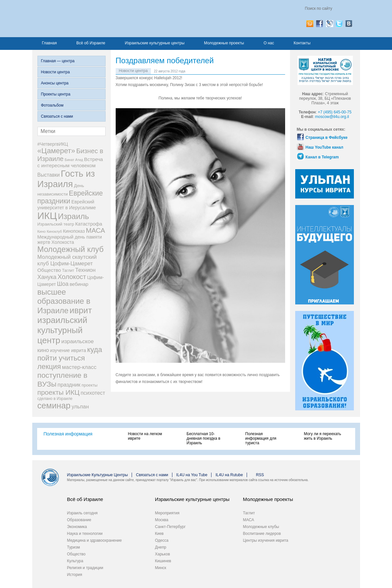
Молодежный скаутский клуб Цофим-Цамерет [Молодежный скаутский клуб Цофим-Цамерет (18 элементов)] (67, 260)
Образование (79, 520)
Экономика (77, 527)
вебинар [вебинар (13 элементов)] (79, 284)
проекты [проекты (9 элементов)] (89, 385)
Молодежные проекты (224, 43)
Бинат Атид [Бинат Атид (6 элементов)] (74, 160)
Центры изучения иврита (266, 540)
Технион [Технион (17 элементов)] (85, 270)
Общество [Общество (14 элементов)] (49, 270)
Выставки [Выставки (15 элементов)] (49, 175)
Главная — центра (58, 61)
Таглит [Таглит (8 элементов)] (68, 271)
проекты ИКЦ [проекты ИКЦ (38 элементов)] (59, 392)
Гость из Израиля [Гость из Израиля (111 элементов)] (66, 179)
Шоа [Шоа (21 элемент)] (63, 284)
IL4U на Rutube (229, 475)
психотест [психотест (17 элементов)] (93, 393)
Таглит (249, 513)
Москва (162, 520)
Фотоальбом (52, 105)
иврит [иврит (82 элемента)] (81, 310)
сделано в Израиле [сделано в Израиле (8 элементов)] (55, 399)
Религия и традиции (85, 568)
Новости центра (56, 72)
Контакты (302, 43)
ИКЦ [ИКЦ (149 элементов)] (47, 216)
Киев (160, 534)
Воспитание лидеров (262, 534)
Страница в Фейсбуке (327, 138)
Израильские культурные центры (155, 43)
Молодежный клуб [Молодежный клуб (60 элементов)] (71, 249)
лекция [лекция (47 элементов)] (49, 367)
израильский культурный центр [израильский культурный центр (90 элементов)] (62, 330)
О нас (269, 43)
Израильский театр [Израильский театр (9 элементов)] (56, 224)
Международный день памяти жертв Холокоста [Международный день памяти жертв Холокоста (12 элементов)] (70, 240)
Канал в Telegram (322, 157)
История (75, 575)
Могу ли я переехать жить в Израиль (323, 436)
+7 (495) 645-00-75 (335, 112)
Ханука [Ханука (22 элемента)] (47, 277)
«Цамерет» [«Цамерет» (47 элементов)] (56, 151)
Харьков (163, 554)
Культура (75, 561)
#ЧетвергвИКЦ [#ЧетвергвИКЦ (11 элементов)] (53, 144)
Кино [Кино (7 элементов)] (42, 231)
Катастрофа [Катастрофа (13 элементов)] (89, 224)
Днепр (161, 547)
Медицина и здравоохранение (94, 540)
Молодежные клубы (261, 527)
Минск (161, 568)
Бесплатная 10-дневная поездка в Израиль (204, 438)
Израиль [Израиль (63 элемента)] (73, 216)
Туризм (74, 547)
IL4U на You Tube (192, 475)
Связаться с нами (57, 116)
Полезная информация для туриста (261, 438)
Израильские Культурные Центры (98, 475)
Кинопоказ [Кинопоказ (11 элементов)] (74, 231)
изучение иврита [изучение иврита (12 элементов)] (68, 350)
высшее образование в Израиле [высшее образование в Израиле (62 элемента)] (64, 301)
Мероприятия (167, 513)
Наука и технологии (85, 534)
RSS (260, 475)
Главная (50, 43)
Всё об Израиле (91, 43)
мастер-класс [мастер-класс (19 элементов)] (79, 367)
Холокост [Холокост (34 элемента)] (72, 277)
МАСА (249, 520)
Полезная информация (68, 434)
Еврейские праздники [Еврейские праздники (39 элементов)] (70, 197)
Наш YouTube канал (325, 147)
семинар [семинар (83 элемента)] (54, 405)
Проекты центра (56, 94)
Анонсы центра (55, 83)
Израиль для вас (102, 19)
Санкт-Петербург (170, 527)
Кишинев (163, 561)
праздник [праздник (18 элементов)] (69, 385)
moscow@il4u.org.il (332, 117)
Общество (76, 554)
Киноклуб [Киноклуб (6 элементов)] (54, 231)
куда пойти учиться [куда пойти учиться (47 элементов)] (70, 354)
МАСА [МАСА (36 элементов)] (95, 230)
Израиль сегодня (82, 513)
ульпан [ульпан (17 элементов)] (80, 406)
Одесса (162, 540)
